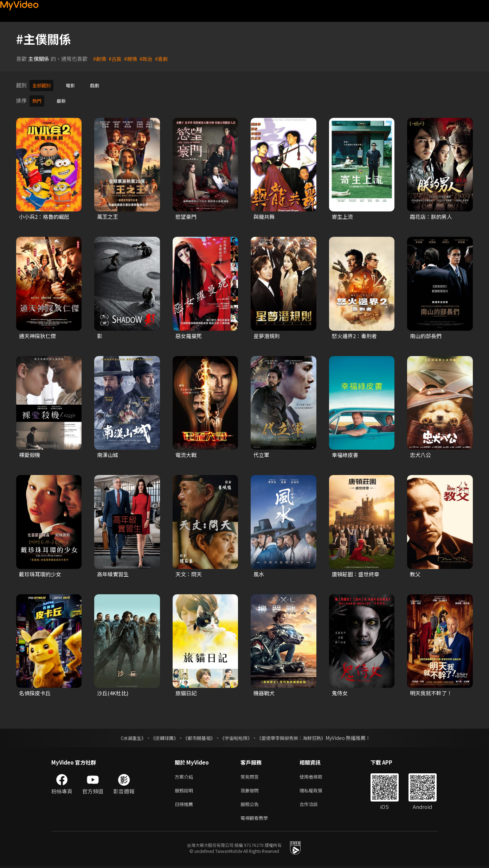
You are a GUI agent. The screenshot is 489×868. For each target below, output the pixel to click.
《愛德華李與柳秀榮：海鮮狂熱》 (296, 736)
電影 (74, 85)
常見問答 (251, 775)
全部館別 (43, 85)
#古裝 (116, 59)
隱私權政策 (317, 790)
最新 (63, 99)
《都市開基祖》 (198, 736)
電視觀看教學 (256, 819)
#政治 (148, 59)
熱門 (38, 99)
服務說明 (185, 790)
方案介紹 (185, 775)
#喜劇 (165, 59)
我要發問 (251, 790)
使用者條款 (317, 775)
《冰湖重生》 (126, 736)
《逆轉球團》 (161, 736)
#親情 (132, 59)
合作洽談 (314, 804)
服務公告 (251, 804)
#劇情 (100, 59)
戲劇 (99, 85)
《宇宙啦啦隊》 (237, 736)
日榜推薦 (185, 804)
